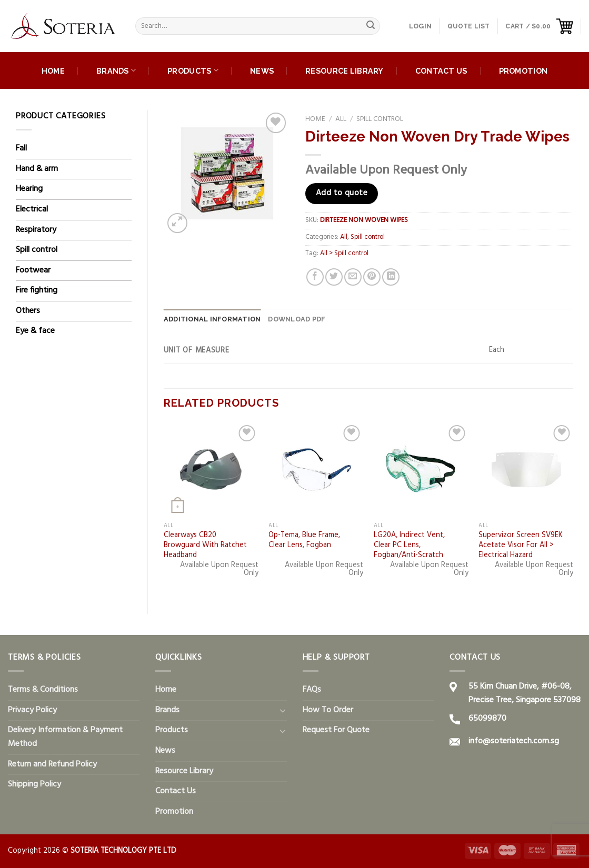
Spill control (37, 250)
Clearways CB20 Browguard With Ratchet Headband (205, 546)
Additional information (212, 319)
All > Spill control (344, 253)
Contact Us (441, 71)
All (341, 119)
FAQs (312, 690)
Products (193, 70)
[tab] (212, 319)
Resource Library (345, 71)
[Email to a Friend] (353, 277)
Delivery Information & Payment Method (65, 737)
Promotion (523, 71)
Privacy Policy (32, 710)
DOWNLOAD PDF (297, 319)
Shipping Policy (34, 784)
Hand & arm (37, 169)
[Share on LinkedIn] (391, 277)
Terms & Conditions (43, 690)
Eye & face (35, 331)
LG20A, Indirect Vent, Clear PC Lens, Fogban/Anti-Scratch (409, 546)
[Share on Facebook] (315, 277)
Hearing (29, 189)
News (262, 71)
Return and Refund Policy (52, 764)
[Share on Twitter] (334, 277)
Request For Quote (336, 730)
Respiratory (36, 230)
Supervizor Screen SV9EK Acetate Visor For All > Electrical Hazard (521, 546)
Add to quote (342, 193)
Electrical (32, 209)
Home (53, 71)
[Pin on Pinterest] (372, 277)
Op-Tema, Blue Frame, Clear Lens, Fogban (304, 541)
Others (28, 311)
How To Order (328, 710)
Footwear (33, 270)
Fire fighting (37, 290)
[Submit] (371, 26)
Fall (21, 148)
